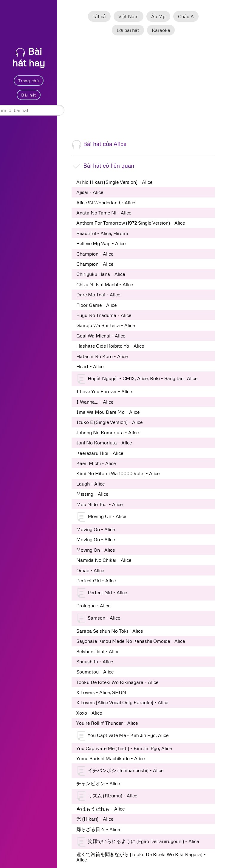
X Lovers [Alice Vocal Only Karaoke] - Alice (122, 702)
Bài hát (29, 95)
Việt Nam (129, 16)
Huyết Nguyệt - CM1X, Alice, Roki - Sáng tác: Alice (137, 379)
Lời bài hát (128, 30)
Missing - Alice (92, 494)
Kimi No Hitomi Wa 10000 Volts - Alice (118, 473)
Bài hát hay (29, 57)
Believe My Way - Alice (101, 243)
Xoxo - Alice (89, 713)
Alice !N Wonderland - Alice (106, 203)
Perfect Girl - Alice (96, 581)
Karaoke (161, 30)
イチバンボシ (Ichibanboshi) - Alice (120, 771)
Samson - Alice (99, 618)
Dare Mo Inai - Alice (98, 295)
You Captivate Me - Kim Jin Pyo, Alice (123, 736)
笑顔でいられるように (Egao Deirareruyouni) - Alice (138, 842)
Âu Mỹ (158, 16)
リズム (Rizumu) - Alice (107, 796)
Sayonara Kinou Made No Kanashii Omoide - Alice (131, 641)
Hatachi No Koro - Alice (102, 356)
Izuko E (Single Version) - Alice (109, 422)
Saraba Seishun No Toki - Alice (110, 631)
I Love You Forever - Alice (104, 391)
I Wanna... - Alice (95, 402)
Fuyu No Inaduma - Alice (104, 315)
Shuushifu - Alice (95, 662)
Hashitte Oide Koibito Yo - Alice (110, 346)
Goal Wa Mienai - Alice (101, 336)
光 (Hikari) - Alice (95, 819)
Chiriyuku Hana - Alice (101, 274)
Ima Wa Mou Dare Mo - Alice (108, 412)
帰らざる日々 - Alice (98, 829)
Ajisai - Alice (90, 192)
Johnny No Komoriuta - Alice (107, 433)
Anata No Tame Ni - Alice (104, 213)
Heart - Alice (90, 366)
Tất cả (99, 16)
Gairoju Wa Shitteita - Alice (106, 325)
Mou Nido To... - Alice (99, 504)
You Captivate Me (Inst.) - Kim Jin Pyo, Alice (124, 748)
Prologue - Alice (93, 606)
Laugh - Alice (90, 484)
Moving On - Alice (102, 517)
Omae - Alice (90, 570)
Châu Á (186, 16)
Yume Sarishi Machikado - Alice (110, 758)
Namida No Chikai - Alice (104, 560)
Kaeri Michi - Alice (96, 463)
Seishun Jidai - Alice (98, 651)
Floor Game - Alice (96, 305)
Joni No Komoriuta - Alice (104, 443)
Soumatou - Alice (95, 672)
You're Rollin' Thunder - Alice (107, 723)
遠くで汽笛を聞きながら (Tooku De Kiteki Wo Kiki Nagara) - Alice (141, 857)
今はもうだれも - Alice (100, 809)
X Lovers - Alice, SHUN (101, 692)
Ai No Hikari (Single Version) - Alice (114, 182)
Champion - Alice (95, 254)
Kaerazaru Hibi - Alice (100, 453)
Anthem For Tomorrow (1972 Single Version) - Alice (131, 223)
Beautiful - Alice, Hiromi (102, 233)
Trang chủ (28, 81)
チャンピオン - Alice (98, 783)
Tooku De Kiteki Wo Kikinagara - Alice (117, 682)
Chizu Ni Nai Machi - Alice (105, 284)
